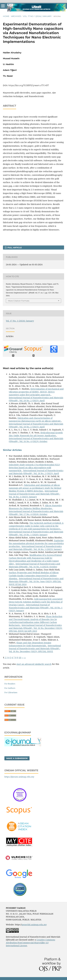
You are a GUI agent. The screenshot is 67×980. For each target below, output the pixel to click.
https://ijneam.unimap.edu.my (19, 777)
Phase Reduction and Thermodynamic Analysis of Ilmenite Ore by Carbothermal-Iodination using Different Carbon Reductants (36, 621)
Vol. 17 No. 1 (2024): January (37, 16)
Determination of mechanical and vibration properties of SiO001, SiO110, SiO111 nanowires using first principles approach (36, 392)
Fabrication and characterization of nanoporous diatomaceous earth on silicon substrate (35, 419)
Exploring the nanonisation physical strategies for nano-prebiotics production (36, 543)
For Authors (10, 688)
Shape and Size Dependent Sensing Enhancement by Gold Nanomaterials (30, 644)
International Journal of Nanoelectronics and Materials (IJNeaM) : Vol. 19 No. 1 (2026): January (36, 533)
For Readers (10, 684)
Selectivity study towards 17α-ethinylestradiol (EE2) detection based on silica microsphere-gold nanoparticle (34, 468)
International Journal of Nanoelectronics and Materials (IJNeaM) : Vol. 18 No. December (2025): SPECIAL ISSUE (35, 648)
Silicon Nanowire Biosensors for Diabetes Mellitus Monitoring (35, 507)
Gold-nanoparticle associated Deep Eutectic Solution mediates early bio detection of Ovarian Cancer (36, 602)
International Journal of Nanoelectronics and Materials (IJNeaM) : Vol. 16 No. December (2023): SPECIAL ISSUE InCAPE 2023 (36, 628)
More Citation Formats (19, 301)
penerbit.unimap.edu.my (34, 925)
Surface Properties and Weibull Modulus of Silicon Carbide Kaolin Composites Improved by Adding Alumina (34, 575)
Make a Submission (17, 758)
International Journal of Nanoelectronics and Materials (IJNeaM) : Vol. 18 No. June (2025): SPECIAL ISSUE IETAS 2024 (36, 581)
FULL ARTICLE (14, 248)
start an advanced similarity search (34, 664)
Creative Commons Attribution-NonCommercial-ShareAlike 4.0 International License (30, 943)
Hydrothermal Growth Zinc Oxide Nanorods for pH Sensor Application (36, 434)
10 (20, 657)
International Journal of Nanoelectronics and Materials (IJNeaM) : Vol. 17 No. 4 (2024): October (36, 513)
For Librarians (11, 692)
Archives (16, 16)
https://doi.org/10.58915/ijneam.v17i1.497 (29, 85)
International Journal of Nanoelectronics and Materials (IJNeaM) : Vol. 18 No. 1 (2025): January (34, 494)
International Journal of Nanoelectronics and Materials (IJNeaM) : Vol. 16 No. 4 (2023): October (36, 440)
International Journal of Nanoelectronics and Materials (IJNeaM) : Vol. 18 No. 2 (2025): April (36, 399)
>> (25, 657)
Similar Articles (12, 450)
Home (6, 16)
